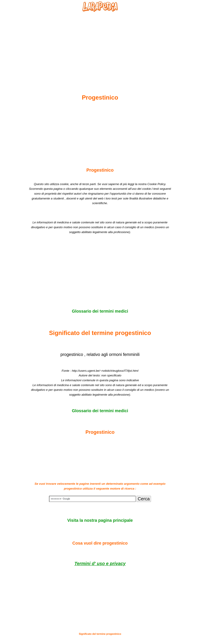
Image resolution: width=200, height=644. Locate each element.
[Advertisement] (100, 45)
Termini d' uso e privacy (100, 563)
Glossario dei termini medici (100, 311)
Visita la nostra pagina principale (100, 520)
